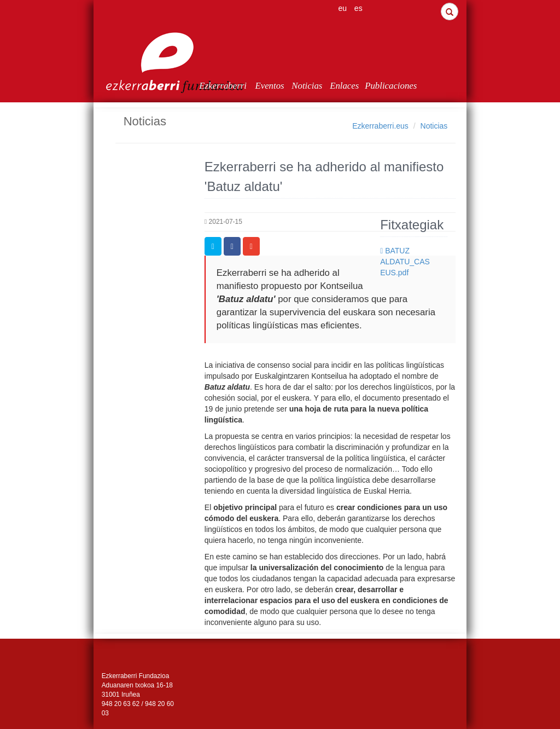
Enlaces (344, 86)
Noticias (307, 86)
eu (342, 8)
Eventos (269, 86)
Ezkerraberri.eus (380, 126)
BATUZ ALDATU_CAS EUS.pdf (405, 262)
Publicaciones (383, 86)
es (358, 8)
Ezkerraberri (223, 86)
